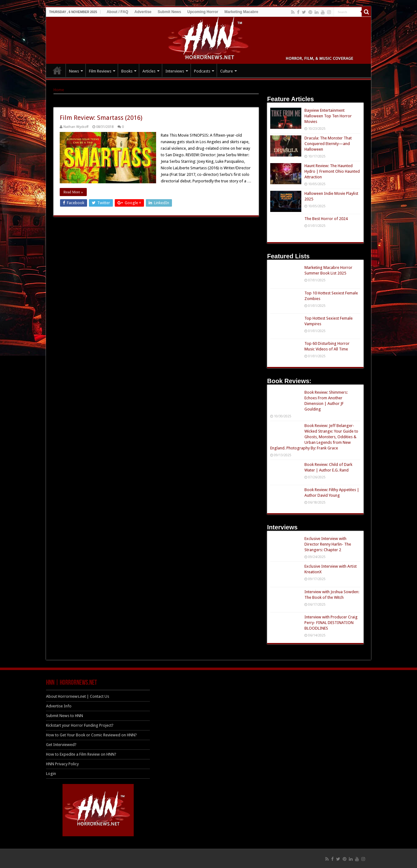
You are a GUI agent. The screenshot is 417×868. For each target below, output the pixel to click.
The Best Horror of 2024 (326, 219)
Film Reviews (100, 71)
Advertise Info (59, 706)
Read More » (73, 192)
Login (51, 774)
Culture (227, 71)
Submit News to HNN (65, 716)
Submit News (169, 12)
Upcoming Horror (203, 12)
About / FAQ (117, 12)
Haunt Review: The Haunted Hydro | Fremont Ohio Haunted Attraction (332, 171)
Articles (149, 71)
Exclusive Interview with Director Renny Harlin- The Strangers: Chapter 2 (328, 544)
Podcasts (202, 71)
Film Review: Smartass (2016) (101, 118)
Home (59, 90)
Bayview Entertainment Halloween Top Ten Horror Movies (328, 116)
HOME (57, 70)
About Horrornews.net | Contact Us (78, 696)
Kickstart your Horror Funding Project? (80, 725)
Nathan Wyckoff (76, 127)
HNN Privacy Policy (62, 764)
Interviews (175, 71)
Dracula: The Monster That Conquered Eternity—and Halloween (328, 144)
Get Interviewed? (61, 745)
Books (127, 71)
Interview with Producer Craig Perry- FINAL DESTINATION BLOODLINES (331, 623)
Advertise (143, 12)
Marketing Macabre (241, 12)
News (74, 71)
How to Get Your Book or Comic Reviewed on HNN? (91, 735)
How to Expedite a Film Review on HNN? (81, 754)
